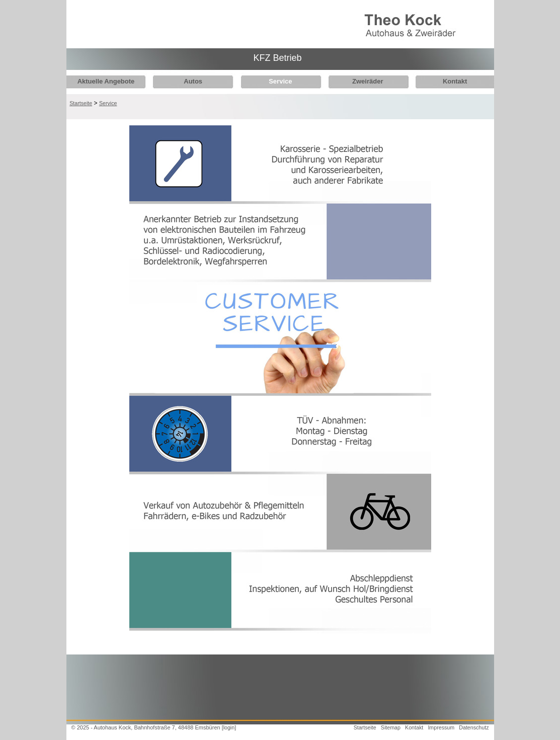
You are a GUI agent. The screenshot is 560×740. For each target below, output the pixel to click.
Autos (190, 81)
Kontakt (444, 81)
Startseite (81, 103)
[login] (229, 727)
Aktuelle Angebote (106, 81)
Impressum (441, 727)
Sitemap (391, 727)
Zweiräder (360, 81)
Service (275, 81)
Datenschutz (474, 727)
